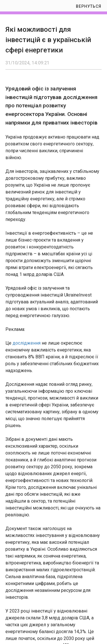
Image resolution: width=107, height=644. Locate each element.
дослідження (27, 343)
